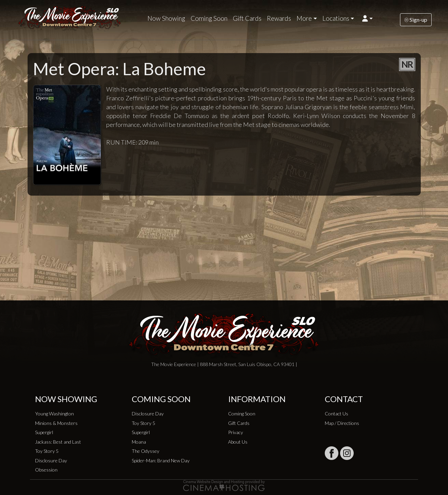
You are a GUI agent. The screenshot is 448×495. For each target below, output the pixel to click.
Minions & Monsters (56, 423)
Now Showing (166, 18)
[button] (367, 18)
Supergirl (44, 432)
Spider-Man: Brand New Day (161, 460)
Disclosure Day (51, 460)
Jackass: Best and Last (58, 442)
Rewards (279, 18)
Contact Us (337, 414)
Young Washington (54, 414)
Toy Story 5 (47, 451)
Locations (336, 18)
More (304, 18)
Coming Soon (209, 18)
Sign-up (416, 20)
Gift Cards (247, 18)
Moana (139, 442)
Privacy (236, 432)
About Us (238, 442)
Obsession (46, 470)
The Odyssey (146, 451)
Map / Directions (342, 423)
